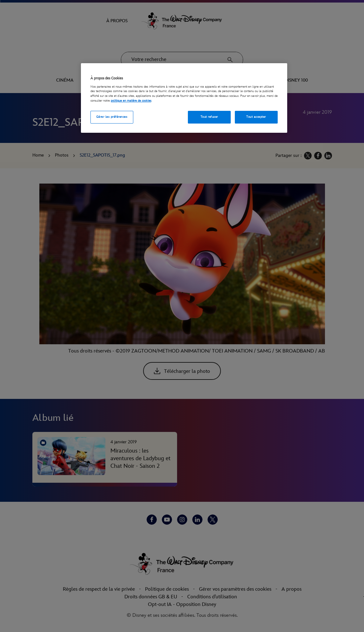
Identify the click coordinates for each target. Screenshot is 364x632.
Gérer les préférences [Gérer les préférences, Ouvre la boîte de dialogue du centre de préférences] (112, 117)
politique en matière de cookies (131, 101)
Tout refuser (209, 117)
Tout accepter (256, 117)
